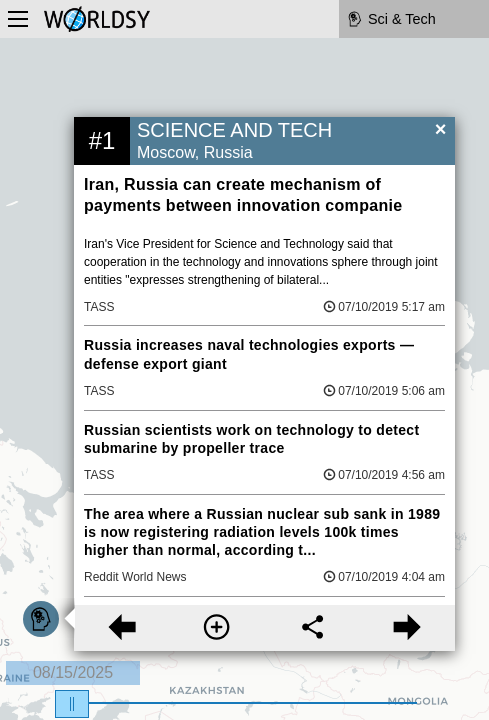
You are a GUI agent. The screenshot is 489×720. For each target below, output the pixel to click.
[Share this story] (312, 628)
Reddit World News (135, 577)
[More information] (216, 628)
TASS (99, 307)
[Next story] (407, 628)
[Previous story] (121, 628)
